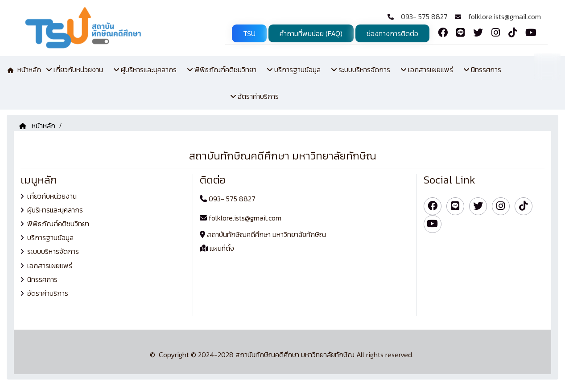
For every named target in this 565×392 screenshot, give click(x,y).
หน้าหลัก (37, 126)
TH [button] (547, 66)
